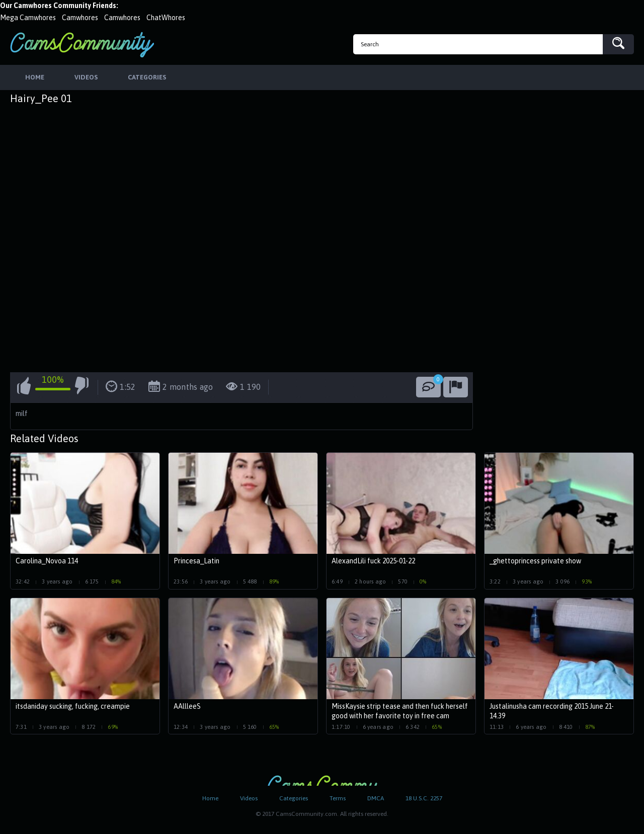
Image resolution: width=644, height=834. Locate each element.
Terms (338, 798)
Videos (249, 798)
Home (210, 798)
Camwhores (80, 18)
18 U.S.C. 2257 (424, 798)
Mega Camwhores (28, 18)
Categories (294, 798)
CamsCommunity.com (82, 45)
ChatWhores (166, 18)
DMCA (376, 798)
